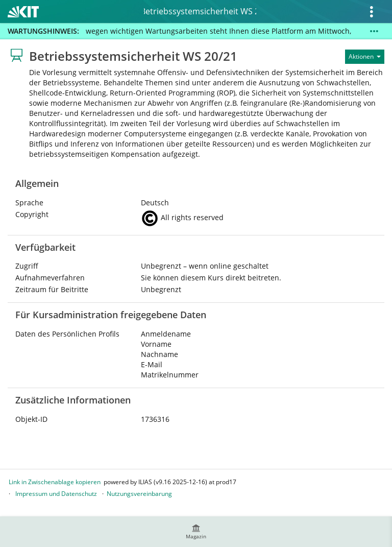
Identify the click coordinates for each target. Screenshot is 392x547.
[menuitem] (196, 532)
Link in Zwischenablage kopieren (55, 482)
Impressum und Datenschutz (56, 494)
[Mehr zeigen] (374, 31)
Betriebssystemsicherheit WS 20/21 (200, 11)
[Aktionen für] (365, 57)
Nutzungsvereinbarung (139, 494)
